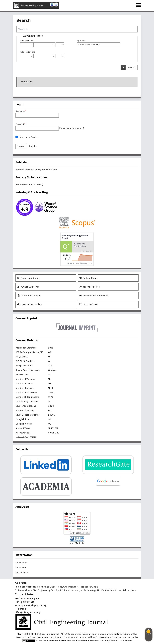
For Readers (21, 563)
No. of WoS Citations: (26, 406)
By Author (81, 41)
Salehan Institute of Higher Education (36, 170)
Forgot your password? (72, 128)
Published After (27, 41)
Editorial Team (89, 278)
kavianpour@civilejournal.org (31, 605)
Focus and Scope (28, 278)
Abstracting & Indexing (94, 296)
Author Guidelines (28, 287)
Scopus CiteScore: (25, 410)
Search (132, 67)
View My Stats (77, 543)
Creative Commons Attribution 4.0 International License (68, 641)
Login (21, 146)
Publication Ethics (29, 296)
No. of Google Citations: (27, 415)
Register (33, 146)
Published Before (27, 52)
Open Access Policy (29, 304)
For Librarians (22, 573)
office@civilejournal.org (27, 612)
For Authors (21, 568)
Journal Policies (90, 287)
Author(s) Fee (88, 304)
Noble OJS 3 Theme (121, 641)
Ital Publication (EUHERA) (29, 185)
